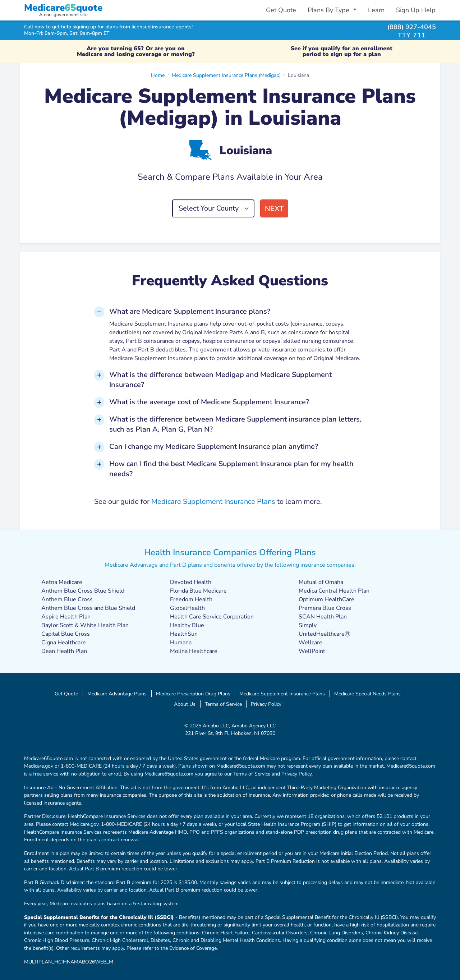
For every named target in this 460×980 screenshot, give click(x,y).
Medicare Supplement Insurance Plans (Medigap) (226, 75)
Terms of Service (223, 704)
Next (274, 209)
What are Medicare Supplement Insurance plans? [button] (190, 311)
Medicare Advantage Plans (117, 694)
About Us (185, 704)
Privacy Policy (266, 704)
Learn (376, 10)
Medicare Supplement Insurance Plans (213, 501)
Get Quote (281, 10)
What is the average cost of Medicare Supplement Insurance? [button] (209, 402)
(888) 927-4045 (412, 27)
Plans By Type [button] (329, 10)
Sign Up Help (416, 10)
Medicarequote (63, 8)
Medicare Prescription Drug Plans (193, 694)
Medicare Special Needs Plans (367, 694)
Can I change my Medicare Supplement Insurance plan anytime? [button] (214, 447)
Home (158, 75)
